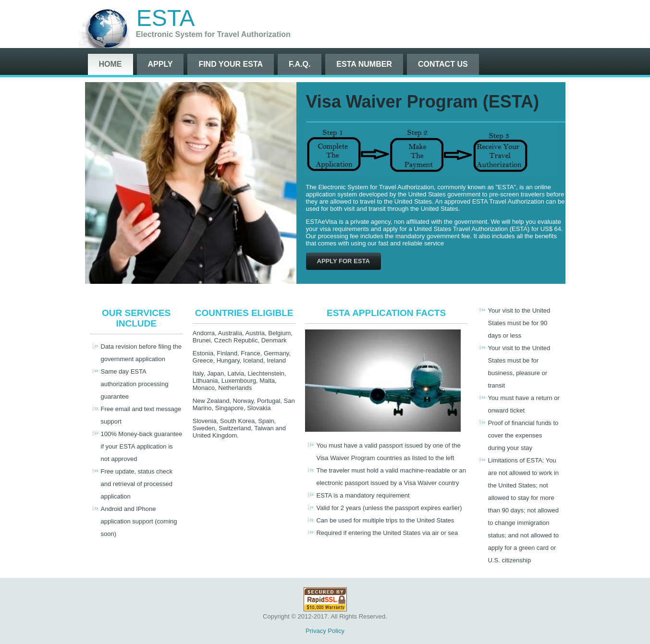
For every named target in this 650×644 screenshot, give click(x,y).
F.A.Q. (300, 64)
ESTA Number (364, 64)
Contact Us (443, 64)
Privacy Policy (325, 631)
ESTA (166, 18)
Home (110, 64)
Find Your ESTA (231, 64)
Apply (160, 64)
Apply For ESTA (343, 261)
